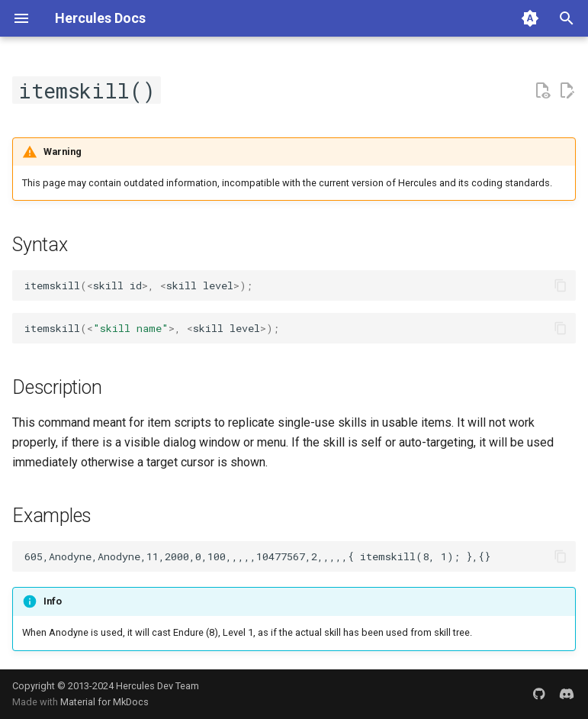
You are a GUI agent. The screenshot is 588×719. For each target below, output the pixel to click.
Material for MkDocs (104, 702)
